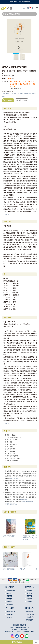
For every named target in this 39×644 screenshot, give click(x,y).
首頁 (4, 14)
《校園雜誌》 (30, 617)
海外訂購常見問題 (27, 502)
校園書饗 (29, 599)
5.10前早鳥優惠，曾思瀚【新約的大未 (19, 2)
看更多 (6, 214)
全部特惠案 (10, 614)
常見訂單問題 (14, 478)
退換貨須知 (24, 499)
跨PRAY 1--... (24, 569)
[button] (24, 8)
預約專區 (9, 617)
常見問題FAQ (11, 590)
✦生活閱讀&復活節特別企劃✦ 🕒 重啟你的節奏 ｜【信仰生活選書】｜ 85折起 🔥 (22, 84)
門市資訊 (9, 596)
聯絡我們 (9, 593)
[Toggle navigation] (37, 8)
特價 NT (5, 79)
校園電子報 (29, 611)
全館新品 (29, 590)
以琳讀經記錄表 (9, 569)
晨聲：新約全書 (9, 536)
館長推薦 (29, 593)
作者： (4, 71)
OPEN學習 (29, 620)
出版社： (5, 76)
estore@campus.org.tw (22, 627)
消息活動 (9, 602)
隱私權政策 (10, 604)
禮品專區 (29, 596)
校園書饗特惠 (11, 611)
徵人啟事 (9, 599)
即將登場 (29, 602)
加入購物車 (8, 100)
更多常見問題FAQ (11, 504)
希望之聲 (11, 76)
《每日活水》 (30, 614)
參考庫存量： (7, 91)
